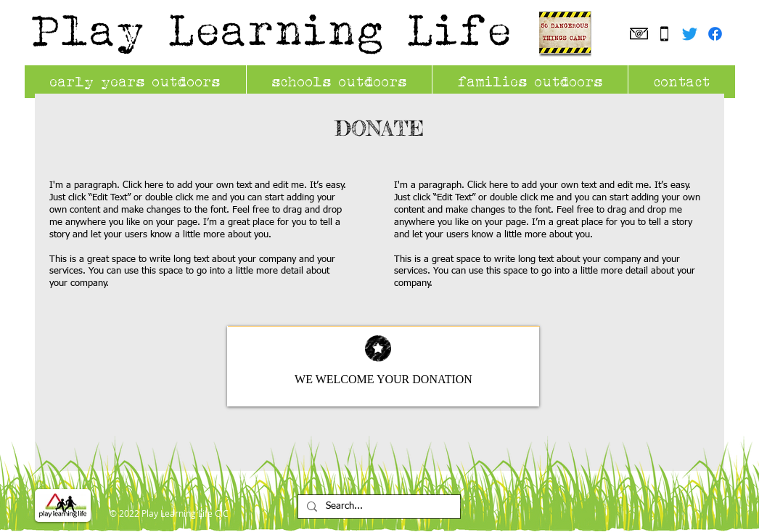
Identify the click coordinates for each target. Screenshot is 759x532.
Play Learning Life (273, 29)
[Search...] (378, 507)
